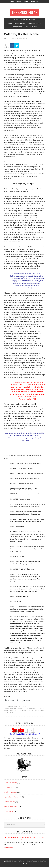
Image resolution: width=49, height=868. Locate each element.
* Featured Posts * (10, 784)
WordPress (43, 862)
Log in (25, 864)
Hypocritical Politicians (12, 798)
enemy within (31, 710)
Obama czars (14, 712)
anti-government (19, 710)
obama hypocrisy (26, 712)
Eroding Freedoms (20, 708)
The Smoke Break (24, 13)
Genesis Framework (33, 862)
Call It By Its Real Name (21, 35)
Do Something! (9, 789)
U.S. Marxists (8, 714)
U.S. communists (38, 712)
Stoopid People (9, 803)
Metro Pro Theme (19, 862)
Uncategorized (9, 812)
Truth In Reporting (10, 808)
